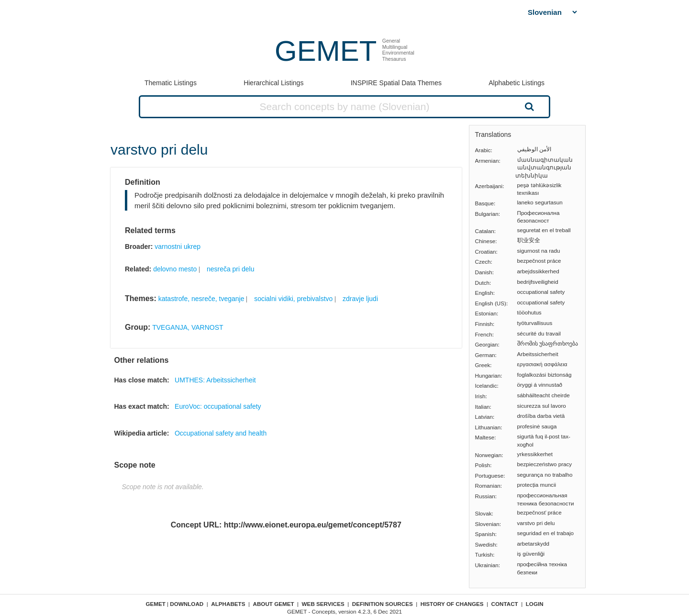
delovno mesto (175, 269)
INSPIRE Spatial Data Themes (396, 83)
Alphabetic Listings (517, 83)
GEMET (326, 51)
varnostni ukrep (178, 246)
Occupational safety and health (221, 433)
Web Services (323, 604)
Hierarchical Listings (273, 83)
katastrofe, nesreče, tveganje (201, 299)
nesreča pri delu (231, 269)
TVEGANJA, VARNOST (188, 327)
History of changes (452, 604)
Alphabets (228, 604)
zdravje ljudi (360, 299)
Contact (505, 604)
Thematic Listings (171, 83)
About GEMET (274, 604)
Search (528, 106)
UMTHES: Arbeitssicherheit (215, 380)
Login (535, 604)
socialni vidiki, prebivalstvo (293, 299)
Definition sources (383, 604)
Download (187, 604)
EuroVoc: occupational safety (218, 406)
